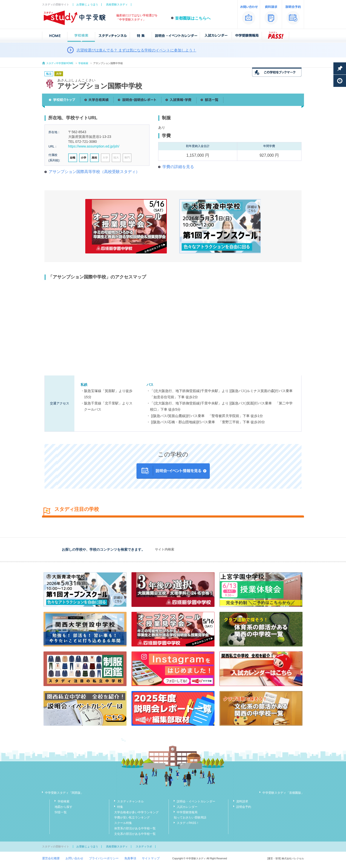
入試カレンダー (187, 807)
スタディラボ (144, 846)
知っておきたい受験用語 (190, 818)
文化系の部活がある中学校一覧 (135, 834)
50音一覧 (61, 812)
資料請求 (242, 801)
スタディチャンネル (130, 801)
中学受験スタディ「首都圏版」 (283, 793)
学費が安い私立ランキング (132, 818)
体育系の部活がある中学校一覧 (135, 828)
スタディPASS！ (188, 823)
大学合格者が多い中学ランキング (136, 812)
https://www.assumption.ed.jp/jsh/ (94, 146)
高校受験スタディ (117, 4)
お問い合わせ (74, 858)
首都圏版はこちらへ (193, 18)
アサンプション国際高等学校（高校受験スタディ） (94, 172)
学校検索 (83, 63)
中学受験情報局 (187, 812)
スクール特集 (123, 823)
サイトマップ (151, 858)
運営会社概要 (51, 858)
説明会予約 (244, 807)
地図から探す (64, 807)
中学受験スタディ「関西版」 (64, 793)
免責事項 (130, 858)
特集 (120, 807)
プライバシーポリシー (104, 858)
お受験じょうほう (87, 4)
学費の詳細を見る (178, 167)
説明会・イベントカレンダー (196, 801)
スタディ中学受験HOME (60, 63)
